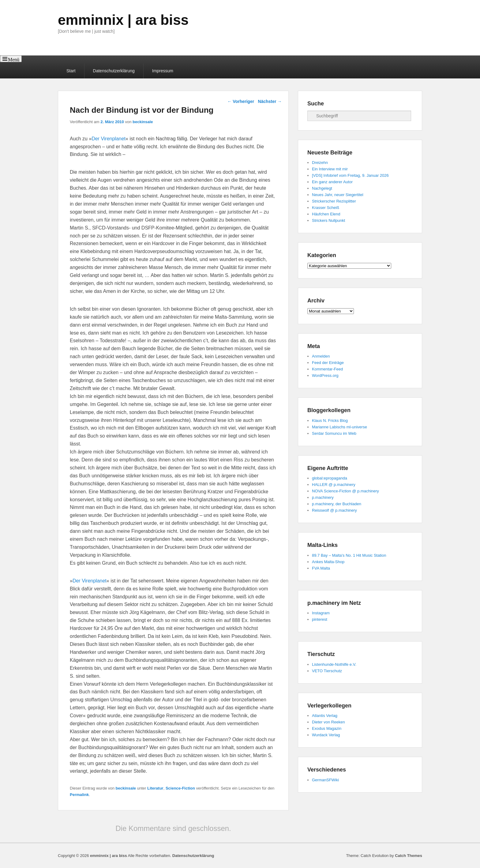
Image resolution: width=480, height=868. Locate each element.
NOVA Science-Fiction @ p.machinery (345, 491)
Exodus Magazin (327, 728)
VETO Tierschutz (327, 671)
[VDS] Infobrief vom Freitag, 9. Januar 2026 (350, 175)
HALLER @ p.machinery (334, 485)
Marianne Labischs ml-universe (339, 427)
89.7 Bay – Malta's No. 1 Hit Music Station (349, 555)
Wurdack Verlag (326, 735)
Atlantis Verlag (325, 716)
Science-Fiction (180, 788)
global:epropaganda (330, 478)
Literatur (155, 788)
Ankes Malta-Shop (328, 562)
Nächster (270, 101)
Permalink (79, 795)
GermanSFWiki (325, 780)
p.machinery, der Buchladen (337, 504)
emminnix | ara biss (123, 20)
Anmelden (321, 356)
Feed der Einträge (328, 363)
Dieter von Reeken (328, 722)
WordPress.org (325, 375)
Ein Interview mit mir (330, 169)
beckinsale (143, 122)
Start (71, 71)
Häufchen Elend (326, 214)
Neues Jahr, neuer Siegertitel (338, 195)
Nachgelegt (322, 188)
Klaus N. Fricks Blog (330, 421)
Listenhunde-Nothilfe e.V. (334, 664)
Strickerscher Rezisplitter (334, 201)
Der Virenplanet (109, 139)
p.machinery (323, 497)
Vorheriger (241, 101)
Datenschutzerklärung (114, 71)
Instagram (321, 613)
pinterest (320, 619)
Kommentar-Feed (327, 369)
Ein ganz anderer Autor (332, 182)
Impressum (163, 71)
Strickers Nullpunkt (328, 220)
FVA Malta (321, 568)
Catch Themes (409, 856)
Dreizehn (320, 163)
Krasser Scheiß (326, 208)
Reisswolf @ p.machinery (334, 510)
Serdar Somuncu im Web (334, 433)
